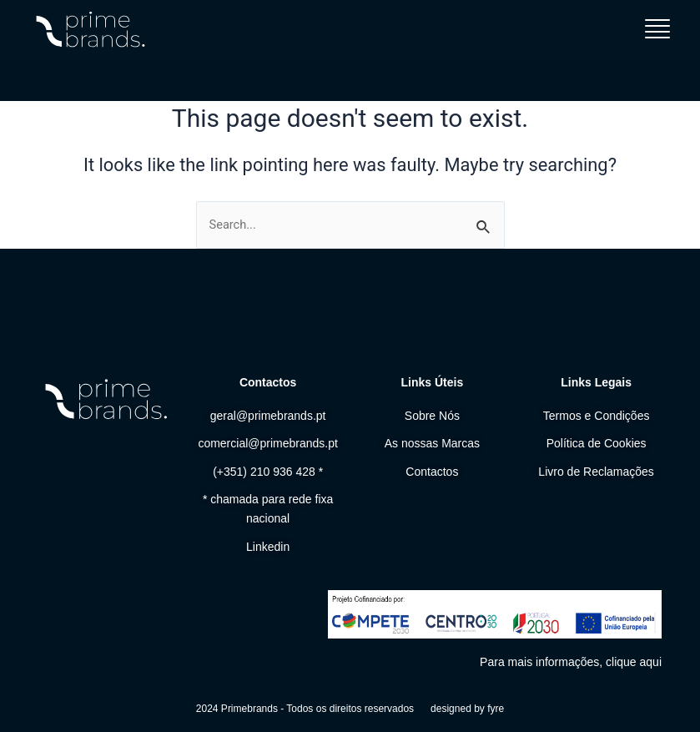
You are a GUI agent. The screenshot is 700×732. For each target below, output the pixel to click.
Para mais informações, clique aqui (571, 662)
